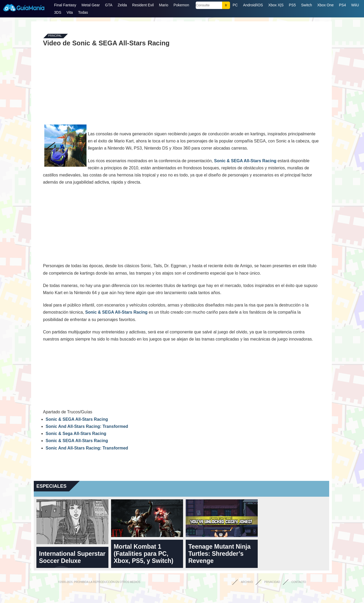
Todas (83, 12)
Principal (55, 36)
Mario (164, 5)
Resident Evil (143, 5)
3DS (58, 12)
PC (235, 5)
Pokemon (181, 5)
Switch (306, 5)
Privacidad (272, 582)
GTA (109, 5)
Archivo (247, 582)
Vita (70, 12)
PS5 (292, 5)
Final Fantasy (65, 5)
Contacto (299, 582)
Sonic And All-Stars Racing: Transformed (87, 426)
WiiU (355, 5)
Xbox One (325, 5)
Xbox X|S (276, 5)
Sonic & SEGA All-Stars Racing (245, 161)
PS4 (342, 5)
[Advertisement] (181, 85)
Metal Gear (91, 5)
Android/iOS (253, 5)
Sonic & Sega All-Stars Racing (76, 434)
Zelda (122, 5)
